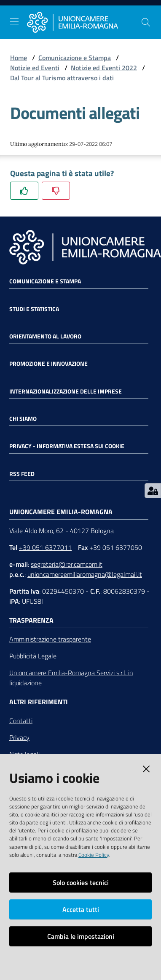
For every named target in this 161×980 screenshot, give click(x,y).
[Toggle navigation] (14, 21)
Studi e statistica (34, 309)
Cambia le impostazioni (81, 936)
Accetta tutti (81, 909)
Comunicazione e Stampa (75, 58)
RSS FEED (22, 474)
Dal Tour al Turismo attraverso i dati (62, 78)
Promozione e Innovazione (48, 364)
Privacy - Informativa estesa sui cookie (67, 446)
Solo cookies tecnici (81, 882)
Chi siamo (23, 419)
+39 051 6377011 (45, 547)
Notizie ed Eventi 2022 (104, 68)
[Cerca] (146, 22)
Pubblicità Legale (33, 656)
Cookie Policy (94, 855)
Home (19, 58)
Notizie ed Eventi (35, 68)
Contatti (21, 721)
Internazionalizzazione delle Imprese (66, 391)
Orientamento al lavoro (45, 336)
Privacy (19, 737)
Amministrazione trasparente (50, 639)
